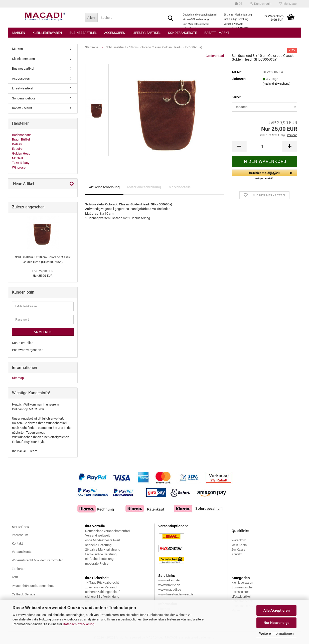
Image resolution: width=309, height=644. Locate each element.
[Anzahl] (264, 146)
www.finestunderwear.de (176, 594)
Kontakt (17, 543)
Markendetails (180, 187)
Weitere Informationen (276, 633)
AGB (15, 577)
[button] (239, 4)
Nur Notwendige (277, 623)
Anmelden (43, 332)
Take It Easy (21, 163)
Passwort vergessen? (27, 350)
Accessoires (115, 33)
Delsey (17, 144)
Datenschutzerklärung (79, 624)
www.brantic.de (169, 585)
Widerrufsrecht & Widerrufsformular (37, 560)
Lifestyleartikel (146, 33)
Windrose (19, 167)
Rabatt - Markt (217, 33)
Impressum (20, 535)
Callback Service (24, 594)
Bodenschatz (21, 135)
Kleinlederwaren (47, 33)
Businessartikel (83, 33)
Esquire (17, 149)
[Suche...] (91, 18)
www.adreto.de (169, 580)
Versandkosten (23, 552)
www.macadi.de (170, 590)
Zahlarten (19, 569)
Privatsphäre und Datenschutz (33, 586)
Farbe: (236, 97)
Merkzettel (288, 4)
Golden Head (215, 56)
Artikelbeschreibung (104, 187)
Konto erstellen (23, 343)
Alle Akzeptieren (277, 610)
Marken (19, 33)
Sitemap (18, 378)
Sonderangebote (182, 33)
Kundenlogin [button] (261, 4)
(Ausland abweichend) (276, 84)
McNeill (17, 158)
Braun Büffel (21, 139)
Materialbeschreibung (144, 187)
